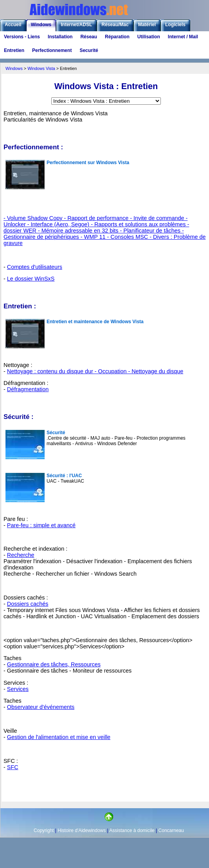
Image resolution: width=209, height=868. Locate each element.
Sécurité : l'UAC (64, 476)
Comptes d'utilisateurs (35, 267)
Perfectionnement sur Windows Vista (88, 163)
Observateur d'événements (41, 707)
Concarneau (171, 830)
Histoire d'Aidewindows (82, 830)
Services (18, 689)
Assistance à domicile (132, 830)
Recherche (21, 555)
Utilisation (149, 37)
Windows (41, 25)
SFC (13, 767)
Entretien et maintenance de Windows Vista (95, 322)
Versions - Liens (22, 37)
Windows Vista (41, 68)
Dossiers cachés (28, 604)
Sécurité (56, 433)
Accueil (13, 25)
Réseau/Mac (115, 25)
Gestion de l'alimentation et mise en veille (59, 737)
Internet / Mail (183, 37)
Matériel (147, 25)
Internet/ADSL (76, 25)
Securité (89, 50)
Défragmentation (28, 389)
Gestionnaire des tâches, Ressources (54, 664)
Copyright (44, 830)
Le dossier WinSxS (31, 279)
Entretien (14, 50)
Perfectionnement (52, 50)
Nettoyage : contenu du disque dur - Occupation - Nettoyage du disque (95, 371)
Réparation (117, 37)
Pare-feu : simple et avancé (41, 525)
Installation (60, 37)
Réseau (89, 37)
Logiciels (175, 25)
